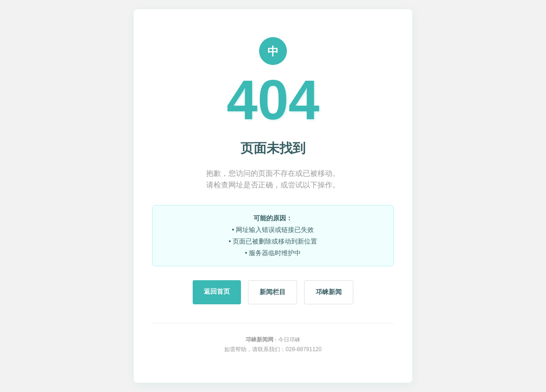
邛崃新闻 (329, 292)
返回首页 (217, 291)
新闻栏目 (273, 292)
